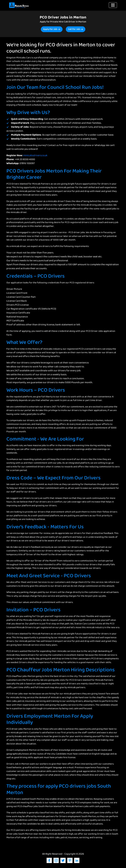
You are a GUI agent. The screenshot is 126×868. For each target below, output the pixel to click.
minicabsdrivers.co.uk (35, 156)
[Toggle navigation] (113, 5)
